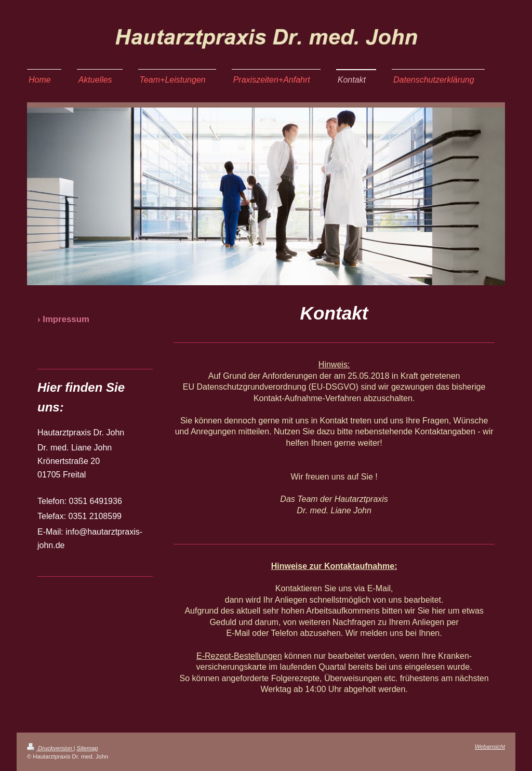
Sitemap (88, 748)
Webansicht (490, 747)
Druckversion (50, 748)
